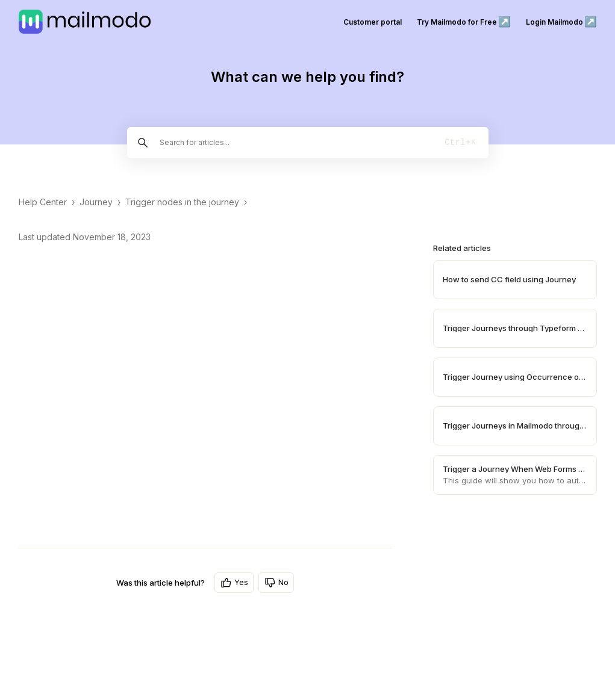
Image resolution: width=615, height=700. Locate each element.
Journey (96, 202)
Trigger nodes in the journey (182, 202)
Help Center (43, 202)
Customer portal (373, 22)
